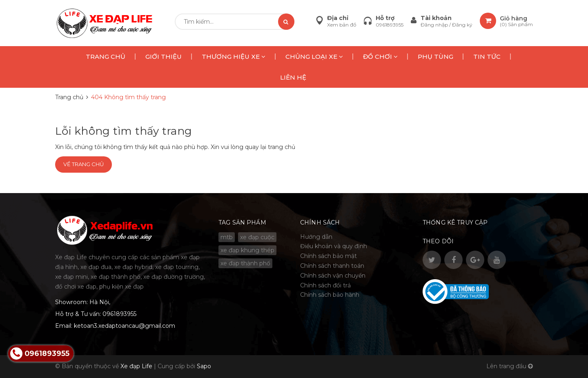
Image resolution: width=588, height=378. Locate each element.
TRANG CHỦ (106, 57)
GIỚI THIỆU (164, 57)
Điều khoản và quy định (334, 246)
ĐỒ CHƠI (380, 57)
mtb (227, 237)
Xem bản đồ (342, 25)
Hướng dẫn (316, 237)
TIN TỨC (487, 57)
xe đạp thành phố (245, 263)
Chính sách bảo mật (329, 256)
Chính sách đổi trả (325, 285)
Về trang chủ (84, 164)
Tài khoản (436, 18)
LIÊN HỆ (293, 77)
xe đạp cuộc (257, 237)
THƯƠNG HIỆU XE (234, 57)
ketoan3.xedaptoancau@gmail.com (125, 326)
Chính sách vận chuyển (333, 276)
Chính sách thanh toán (332, 266)
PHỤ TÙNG (435, 57)
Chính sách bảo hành (330, 295)
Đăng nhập (435, 25)
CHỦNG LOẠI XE (314, 57)
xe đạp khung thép (247, 250)
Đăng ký (462, 25)
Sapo (204, 366)
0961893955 (390, 25)
